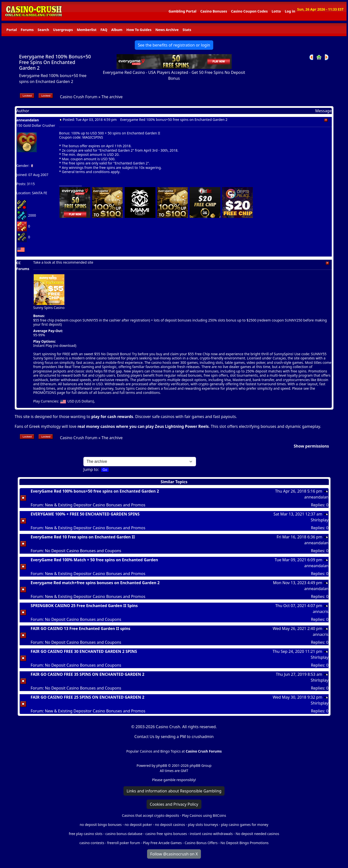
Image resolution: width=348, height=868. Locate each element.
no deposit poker (138, 825)
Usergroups (63, 30)
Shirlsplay (319, 520)
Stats (187, 30)
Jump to (91, 469)
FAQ (104, 30)
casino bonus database (124, 834)
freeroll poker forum (124, 843)
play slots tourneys (203, 825)
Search (43, 30)
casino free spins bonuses (166, 834)
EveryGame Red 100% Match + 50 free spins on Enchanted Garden (94, 560)
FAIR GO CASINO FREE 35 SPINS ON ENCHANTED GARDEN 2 (88, 674)
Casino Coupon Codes (249, 11)
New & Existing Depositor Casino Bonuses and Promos (95, 505)
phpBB (162, 765)
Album (117, 30)
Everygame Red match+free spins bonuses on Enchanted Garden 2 (95, 583)
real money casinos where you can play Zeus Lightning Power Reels (143, 426)
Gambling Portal (182, 11)
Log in (290, 11)
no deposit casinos (170, 825)
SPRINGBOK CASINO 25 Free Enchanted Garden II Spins (84, 606)
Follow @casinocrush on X (174, 854)
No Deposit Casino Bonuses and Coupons (83, 551)
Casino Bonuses (214, 11)
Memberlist (87, 30)
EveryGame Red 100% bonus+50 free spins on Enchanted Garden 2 (95, 491)
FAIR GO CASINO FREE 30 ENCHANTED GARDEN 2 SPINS (84, 651)
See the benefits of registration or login (174, 45)
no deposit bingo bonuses (101, 825)
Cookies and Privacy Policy (174, 804)
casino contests (92, 843)
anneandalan (28, 120)
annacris (321, 611)
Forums (27, 30)
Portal (12, 30)
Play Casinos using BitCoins (204, 815)
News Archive (167, 30)
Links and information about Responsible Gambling (174, 791)
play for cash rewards (112, 417)
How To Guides (139, 30)
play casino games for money (245, 825)
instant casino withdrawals (212, 834)
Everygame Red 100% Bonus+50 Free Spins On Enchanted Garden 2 (55, 62)
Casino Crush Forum (79, 97)
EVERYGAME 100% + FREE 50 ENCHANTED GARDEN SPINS (85, 514)
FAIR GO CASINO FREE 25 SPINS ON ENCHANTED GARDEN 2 (88, 697)
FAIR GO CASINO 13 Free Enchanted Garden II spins (81, 628)
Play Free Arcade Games (162, 843)
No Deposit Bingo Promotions (244, 843)
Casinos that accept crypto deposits (151, 815)
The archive (112, 97)
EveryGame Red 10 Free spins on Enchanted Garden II (83, 537)
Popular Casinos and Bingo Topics (153, 751)
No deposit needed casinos (257, 834)
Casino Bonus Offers (201, 843)
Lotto (276, 11)
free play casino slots (86, 834)
